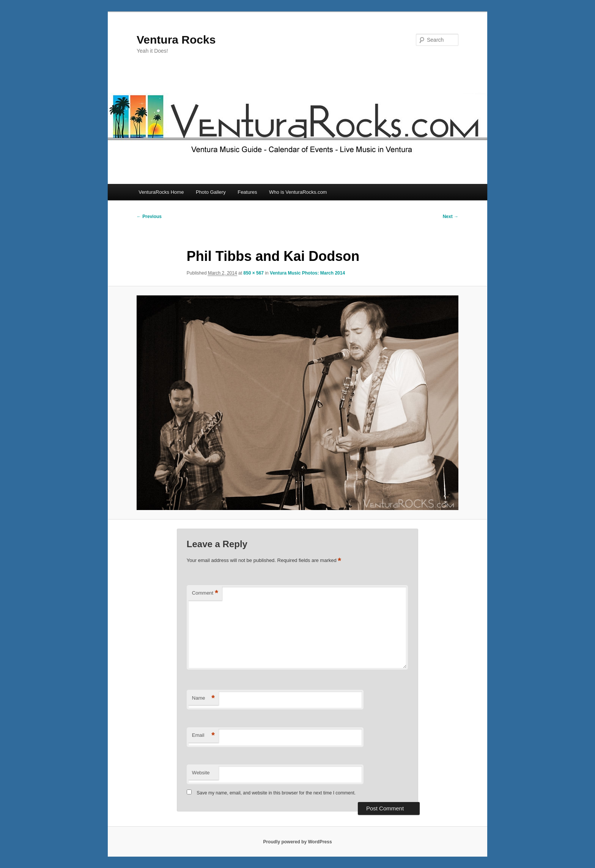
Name (203, 698)
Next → (451, 217)
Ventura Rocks (176, 40)
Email (203, 735)
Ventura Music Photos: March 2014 (307, 273)
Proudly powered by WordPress (297, 842)
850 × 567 (253, 273)
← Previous (149, 217)
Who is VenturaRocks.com (298, 192)
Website (201, 773)
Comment (205, 593)
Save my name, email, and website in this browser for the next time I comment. (276, 793)
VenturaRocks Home (161, 192)
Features (247, 192)
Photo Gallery (211, 192)
